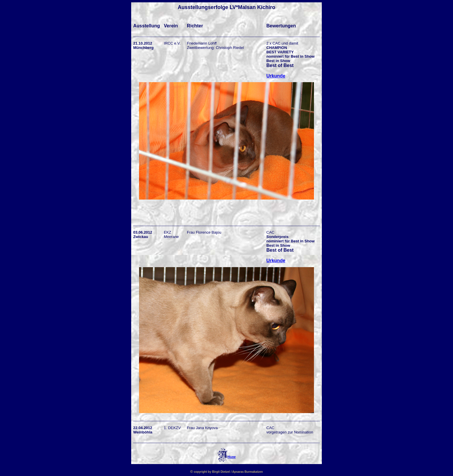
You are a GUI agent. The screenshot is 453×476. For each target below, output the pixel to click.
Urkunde (276, 76)
